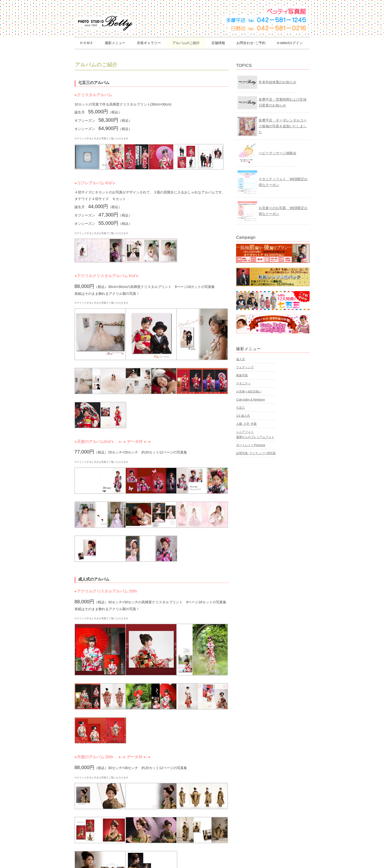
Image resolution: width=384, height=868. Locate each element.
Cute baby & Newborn (250, 400)
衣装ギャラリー (149, 43)
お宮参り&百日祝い (249, 392)
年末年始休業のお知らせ (277, 82)
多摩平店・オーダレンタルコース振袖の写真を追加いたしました (283, 126)
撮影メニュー (115, 43)
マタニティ (243, 383)
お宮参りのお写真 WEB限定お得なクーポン (283, 211)
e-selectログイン (290, 43)
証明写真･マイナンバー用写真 (256, 453)
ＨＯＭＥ (86, 43)
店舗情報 (218, 43)
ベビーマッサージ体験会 (277, 153)
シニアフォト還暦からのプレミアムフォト (255, 434)
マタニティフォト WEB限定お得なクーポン (283, 182)
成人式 (240, 359)
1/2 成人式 (243, 416)
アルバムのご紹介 (186, 43)
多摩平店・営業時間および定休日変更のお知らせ (283, 102)
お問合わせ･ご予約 (251, 43)
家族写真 (242, 375)
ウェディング (245, 367)
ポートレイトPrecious (251, 445)
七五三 (240, 408)
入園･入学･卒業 (246, 424)
